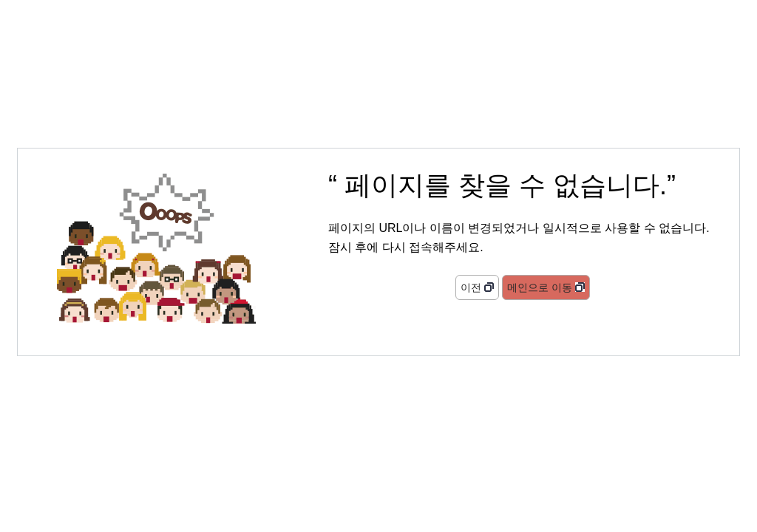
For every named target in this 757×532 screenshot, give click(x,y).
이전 (471, 287)
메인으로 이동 (540, 287)
